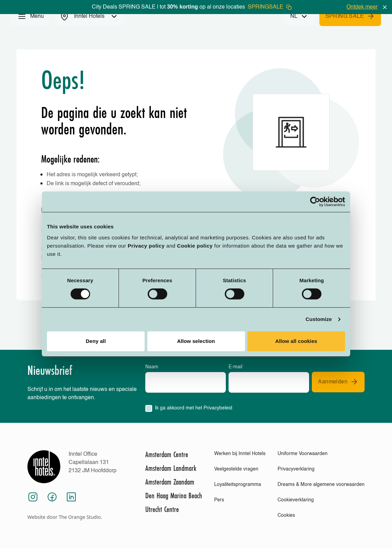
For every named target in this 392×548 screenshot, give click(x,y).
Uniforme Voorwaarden (303, 454)
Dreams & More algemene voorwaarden (321, 485)
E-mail (236, 367)
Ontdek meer (362, 7)
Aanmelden (338, 382)
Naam (152, 367)
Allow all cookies (296, 341)
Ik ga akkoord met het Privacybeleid (194, 408)
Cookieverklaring (296, 500)
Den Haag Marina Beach (174, 496)
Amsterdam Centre (167, 454)
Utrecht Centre (162, 509)
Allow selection (196, 341)
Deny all (96, 341)
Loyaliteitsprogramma (238, 485)
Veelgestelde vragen (236, 469)
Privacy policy (146, 246)
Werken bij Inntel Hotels (240, 454)
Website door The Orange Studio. (65, 517)
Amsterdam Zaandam (170, 482)
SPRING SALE (350, 16)
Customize (319, 319)
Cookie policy (195, 246)
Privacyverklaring (296, 469)
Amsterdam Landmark (171, 468)
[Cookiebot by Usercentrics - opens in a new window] (315, 202)
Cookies (286, 515)
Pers (219, 500)
